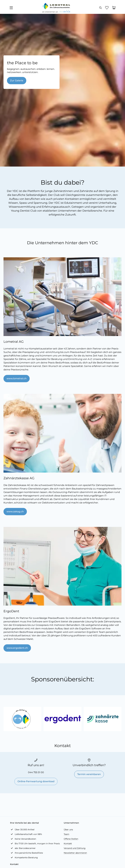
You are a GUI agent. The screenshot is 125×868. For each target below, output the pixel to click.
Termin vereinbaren (89, 774)
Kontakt (68, 844)
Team (67, 834)
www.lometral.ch (17, 378)
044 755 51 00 (36, 772)
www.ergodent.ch (17, 648)
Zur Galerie (17, 81)
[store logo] (56, 6)
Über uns (68, 830)
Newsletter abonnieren (75, 853)
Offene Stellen (71, 839)
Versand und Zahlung (75, 848)
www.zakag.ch (15, 512)
